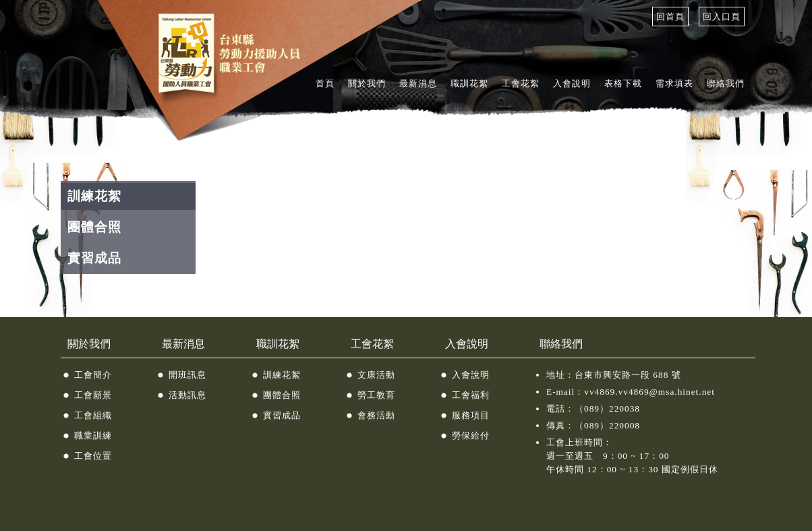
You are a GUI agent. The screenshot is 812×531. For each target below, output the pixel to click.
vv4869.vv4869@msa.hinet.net (649, 392)
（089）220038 (607, 409)
